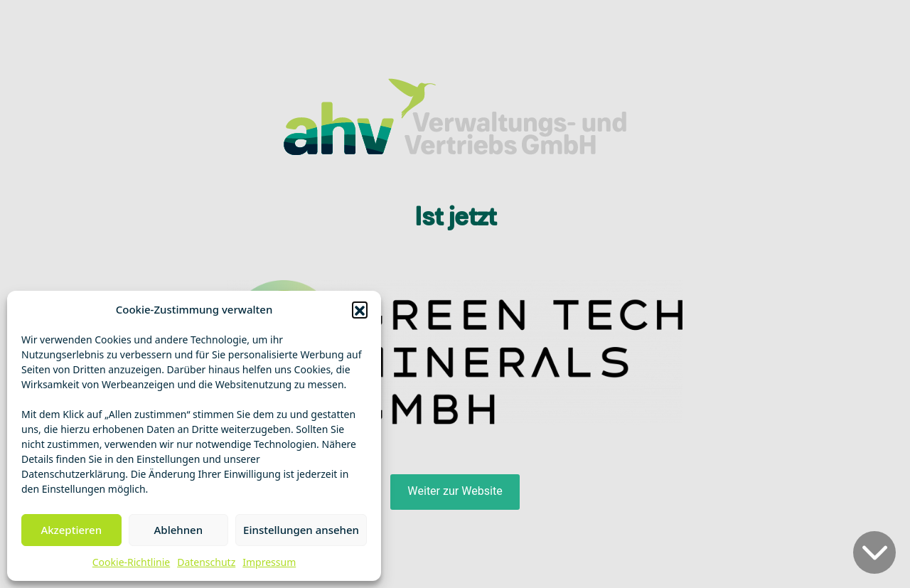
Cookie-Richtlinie (131, 562)
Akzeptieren (71, 530)
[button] (360, 309)
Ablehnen (179, 530)
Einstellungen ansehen (301, 530)
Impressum (269, 562)
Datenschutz (206, 562)
